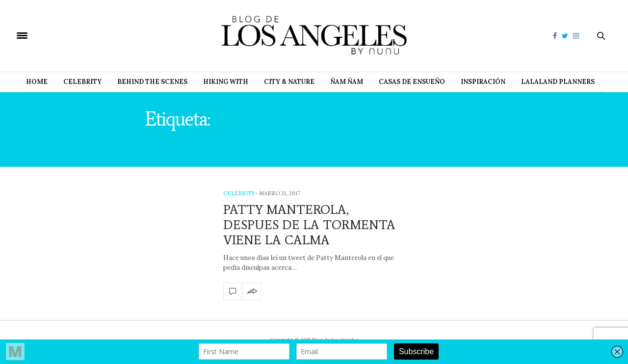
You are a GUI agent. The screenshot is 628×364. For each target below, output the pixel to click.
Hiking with (226, 82)
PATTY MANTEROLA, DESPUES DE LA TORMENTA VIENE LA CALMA (309, 225)
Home (37, 82)
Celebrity (82, 82)
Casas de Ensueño (412, 82)
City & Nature (289, 82)
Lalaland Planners (558, 82)
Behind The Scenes (152, 82)
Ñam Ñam (347, 82)
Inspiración (483, 82)
